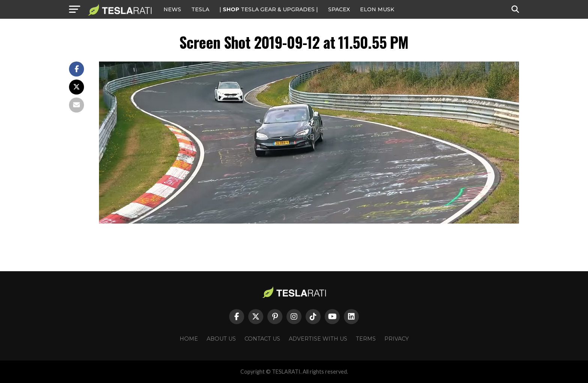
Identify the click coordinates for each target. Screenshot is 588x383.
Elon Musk (377, 9)
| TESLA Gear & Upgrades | (269, 9)
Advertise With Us (318, 339)
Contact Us (262, 339)
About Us (221, 339)
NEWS (172, 9)
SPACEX (339, 9)
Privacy (397, 339)
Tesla (200, 9)
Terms (366, 339)
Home (189, 339)
